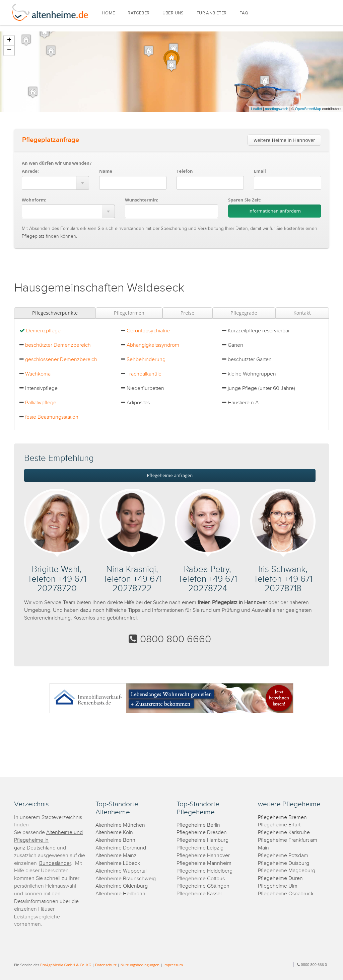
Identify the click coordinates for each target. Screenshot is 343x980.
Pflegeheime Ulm (278, 886)
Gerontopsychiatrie (148, 331)
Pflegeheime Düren (280, 878)
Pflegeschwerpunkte (55, 313)
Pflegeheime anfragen (170, 475)
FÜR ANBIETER (212, 13)
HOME (109, 13)
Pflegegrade (244, 313)
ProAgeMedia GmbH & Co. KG (66, 965)
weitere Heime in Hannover (284, 140)
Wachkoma (38, 374)
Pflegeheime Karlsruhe (284, 833)
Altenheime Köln (114, 833)
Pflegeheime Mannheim (204, 863)
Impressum (173, 965)
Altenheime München (120, 825)
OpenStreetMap (308, 109)
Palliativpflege (41, 403)
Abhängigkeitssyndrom (153, 345)
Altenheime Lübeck (118, 863)
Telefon (185, 171)
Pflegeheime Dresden (202, 833)
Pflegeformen (129, 313)
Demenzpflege (43, 331)
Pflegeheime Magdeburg (287, 871)
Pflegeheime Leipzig (200, 848)
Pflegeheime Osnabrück (286, 894)
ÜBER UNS (173, 13)
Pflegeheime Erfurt (279, 825)
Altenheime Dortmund (121, 848)
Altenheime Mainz (116, 856)
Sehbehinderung (146, 360)
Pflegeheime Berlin (198, 825)
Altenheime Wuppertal (121, 871)
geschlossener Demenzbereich (61, 360)
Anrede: (30, 171)
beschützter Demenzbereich (58, 345)
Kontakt (302, 313)
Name (106, 171)
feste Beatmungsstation (52, 417)
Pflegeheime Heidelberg (204, 871)
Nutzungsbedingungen (140, 965)
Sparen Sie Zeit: (245, 200)
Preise (187, 313)
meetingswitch (277, 109)
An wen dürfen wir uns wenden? (57, 163)
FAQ (244, 13)
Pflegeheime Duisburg (284, 863)
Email (260, 171)
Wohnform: (34, 200)
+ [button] (9, 40)
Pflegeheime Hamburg (202, 840)
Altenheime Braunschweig (126, 879)
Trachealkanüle (144, 374)
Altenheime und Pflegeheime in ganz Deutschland (48, 840)
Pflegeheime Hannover (203, 856)
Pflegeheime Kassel (199, 894)
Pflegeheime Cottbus (201, 879)
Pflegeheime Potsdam (283, 856)
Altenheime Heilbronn (120, 894)
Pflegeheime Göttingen (203, 886)
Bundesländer (55, 863)
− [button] (9, 51)
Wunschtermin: (142, 200)
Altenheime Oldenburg (122, 886)
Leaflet (256, 109)
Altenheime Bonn (115, 840)
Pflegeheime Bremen (282, 818)
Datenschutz (106, 965)
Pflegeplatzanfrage (51, 140)
